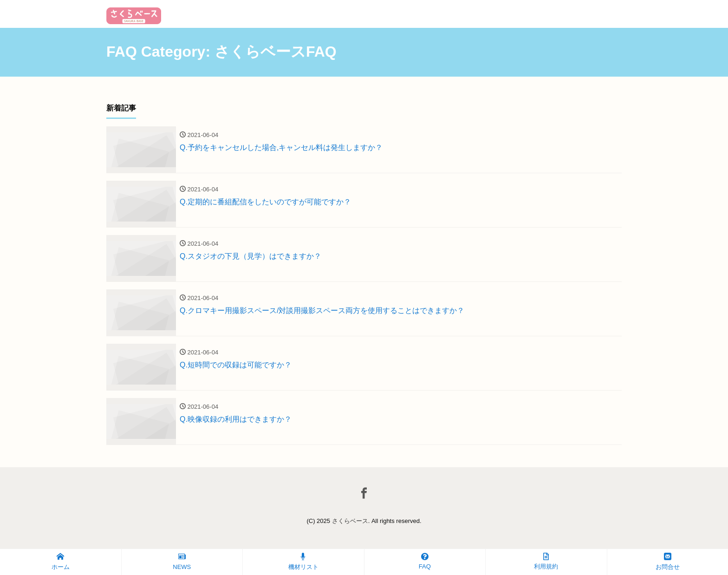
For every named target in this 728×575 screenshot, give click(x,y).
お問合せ (668, 562)
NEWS (182, 562)
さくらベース (350, 521)
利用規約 (546, 561)
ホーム (61, 562)
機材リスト (303, 562)
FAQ (425, 561)
